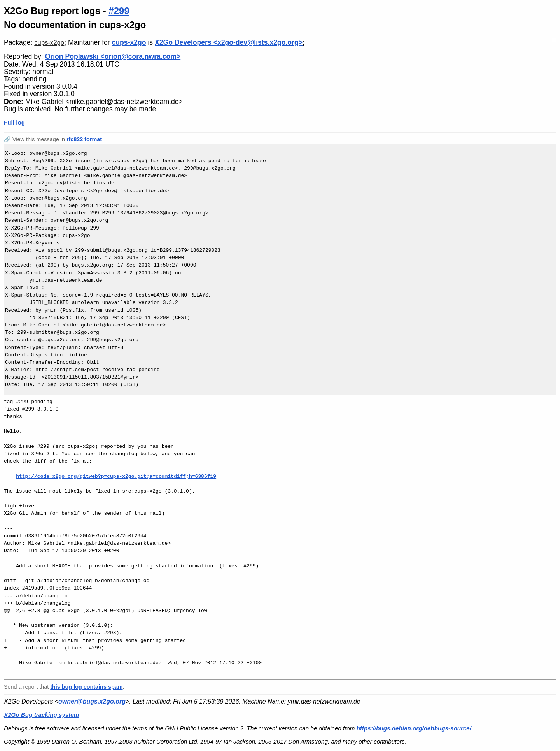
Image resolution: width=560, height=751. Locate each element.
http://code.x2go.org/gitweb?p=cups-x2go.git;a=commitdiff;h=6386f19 (116, 476)
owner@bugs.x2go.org (92, 701)
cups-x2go (49, 43)
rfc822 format (84, 139)
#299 (119, 11)
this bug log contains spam (86, 687)
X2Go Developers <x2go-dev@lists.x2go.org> (229, 42)
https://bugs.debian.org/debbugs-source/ (414, 728)
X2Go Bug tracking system (41, 715)
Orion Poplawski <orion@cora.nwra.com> (113, 56)
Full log (14, 122)
